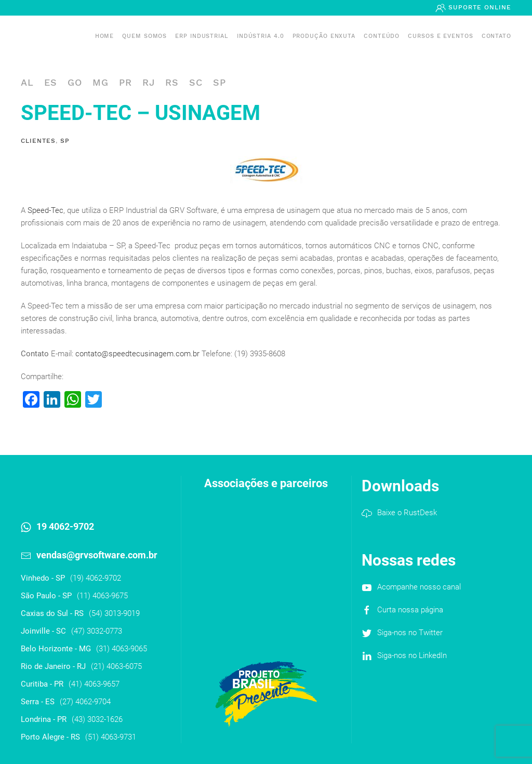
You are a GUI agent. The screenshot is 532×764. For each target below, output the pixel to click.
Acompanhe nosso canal (419, 587)
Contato (496, 36)
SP (220, 82)
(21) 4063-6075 (116, 666)
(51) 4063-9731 (111, 737)
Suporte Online (478, 7)
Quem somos (144, 36)
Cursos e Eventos (440, 36)
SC (196, 82)
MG (101, 82)
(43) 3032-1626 (97, 719)
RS (172, 82)
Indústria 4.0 (261, 36)
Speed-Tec (45, 210)
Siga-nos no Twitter (410, 633)
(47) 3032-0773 (97, 631)
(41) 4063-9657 (94, 684)
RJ (149, 82)
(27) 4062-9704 (85, 702)
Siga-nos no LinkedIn (412, 655)
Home (105, 36)
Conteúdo (382, 36)
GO (75, 82)
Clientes (38, 141)
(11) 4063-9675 (102, 596)
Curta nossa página (410, 610)
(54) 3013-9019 (114, 613)
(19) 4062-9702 (96, 578)
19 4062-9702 (65, 526)
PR (125, 82)
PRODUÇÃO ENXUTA (324, 36)
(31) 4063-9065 (122, 649)
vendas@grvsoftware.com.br (97, 555)
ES (51, 82)
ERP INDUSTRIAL (202, 36)
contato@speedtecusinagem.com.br (137, 354)
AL (27, 82)
